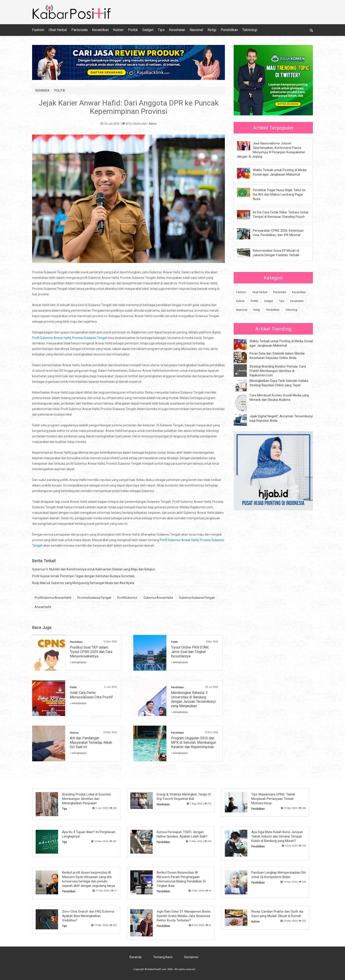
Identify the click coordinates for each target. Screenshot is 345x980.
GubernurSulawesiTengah (197, 598)
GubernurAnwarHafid (158, 598)
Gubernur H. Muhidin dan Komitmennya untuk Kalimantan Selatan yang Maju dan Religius (94, 569)
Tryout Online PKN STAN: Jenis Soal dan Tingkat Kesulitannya (190, 652)
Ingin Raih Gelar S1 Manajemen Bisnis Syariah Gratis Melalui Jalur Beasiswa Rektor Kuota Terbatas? (184, 916)
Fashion (38, 30)
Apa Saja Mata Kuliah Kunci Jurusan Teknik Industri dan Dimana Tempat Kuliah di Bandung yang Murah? (277, 836)
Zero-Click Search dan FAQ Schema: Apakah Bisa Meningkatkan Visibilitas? (88, 916)
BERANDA (42, 91)
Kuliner (118, 30)
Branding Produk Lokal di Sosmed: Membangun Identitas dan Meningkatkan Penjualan (87, 799)
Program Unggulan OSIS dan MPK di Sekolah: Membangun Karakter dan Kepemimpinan (194, 742)
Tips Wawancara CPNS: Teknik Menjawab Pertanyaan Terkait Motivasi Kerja (273, 799)
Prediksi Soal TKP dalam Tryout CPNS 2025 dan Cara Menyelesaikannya (91, 652)
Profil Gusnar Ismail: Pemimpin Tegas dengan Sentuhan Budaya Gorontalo (83, 576)
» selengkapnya (78, 662)
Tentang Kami (163, 957)
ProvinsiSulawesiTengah (94, 598)
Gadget (148, 30)
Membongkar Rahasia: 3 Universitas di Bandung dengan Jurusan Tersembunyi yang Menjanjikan (193, 699)
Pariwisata (79, 30)
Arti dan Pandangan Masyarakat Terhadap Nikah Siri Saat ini (91, 742)
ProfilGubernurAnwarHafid (53, 598)
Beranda (136, 957)
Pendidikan (229, 30)
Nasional (196, 30)
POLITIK (60, 91)
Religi (212, 30)
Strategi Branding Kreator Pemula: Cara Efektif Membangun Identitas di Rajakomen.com (278, 371)
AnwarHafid (43, 607)
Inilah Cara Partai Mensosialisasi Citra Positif (91, 695)
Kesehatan (177, 30)
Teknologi (250, 30)
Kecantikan (100, 30)
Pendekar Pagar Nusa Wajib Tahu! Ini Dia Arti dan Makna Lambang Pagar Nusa (279, 194)
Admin (153, 124)
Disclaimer (191, 957)
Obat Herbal (58, 30)
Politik (133, 30)
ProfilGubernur (127, 598)
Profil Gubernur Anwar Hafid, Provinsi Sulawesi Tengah (70, 338)
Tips (161, 30)
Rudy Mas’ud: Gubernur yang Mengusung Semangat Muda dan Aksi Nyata (83, 583)
